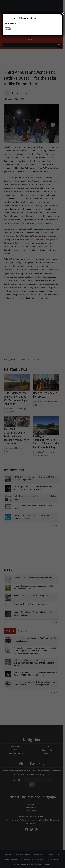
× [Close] (62, 14)
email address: (11, 24)
